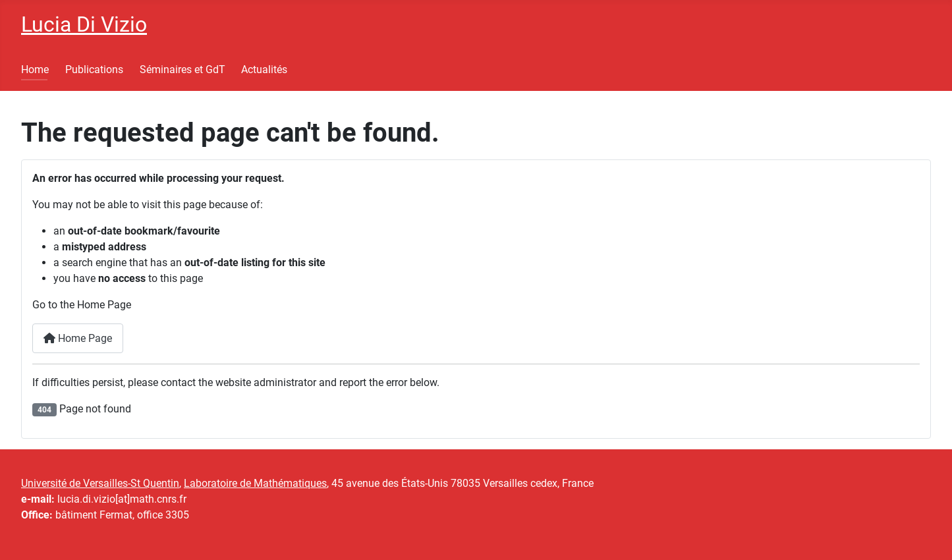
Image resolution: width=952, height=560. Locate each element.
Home (35, 70)
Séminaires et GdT (182, 70)
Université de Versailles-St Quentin (100, 483)
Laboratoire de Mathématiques (255, 483)
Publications (94, 70)
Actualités (264, 70)
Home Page (78, 338)
